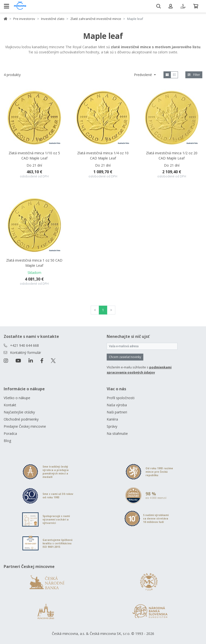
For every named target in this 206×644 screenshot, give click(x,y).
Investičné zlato (53, 19)
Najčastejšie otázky (19, 412)
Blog (7, 441)
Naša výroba (117, 405)
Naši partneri (117, 412)
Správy (112, 426)
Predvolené (143, 75)
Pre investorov (24, 19)
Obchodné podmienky (21, 419)
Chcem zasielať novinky (125, 357)
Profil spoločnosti (121, 398)
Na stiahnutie (117, 433)
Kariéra (112, 419)
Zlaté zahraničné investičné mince (96, 19)
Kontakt (10, 405)
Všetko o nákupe (17, 398)
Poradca (10, 433)
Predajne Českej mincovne (25, 426)
